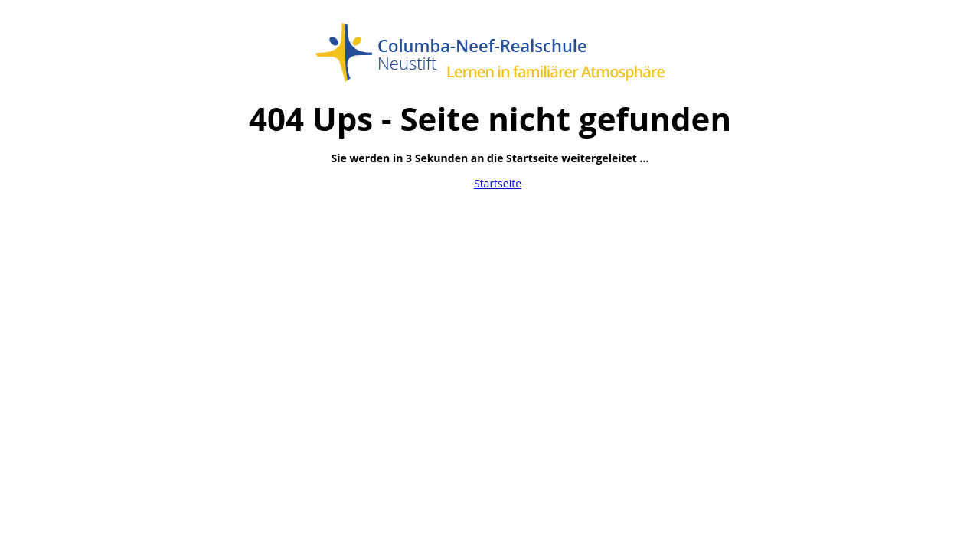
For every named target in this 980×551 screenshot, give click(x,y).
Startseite (498, 183)
